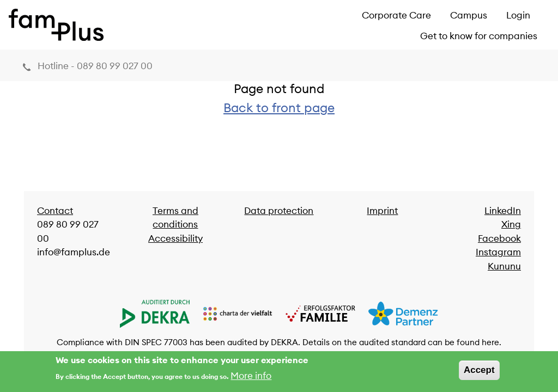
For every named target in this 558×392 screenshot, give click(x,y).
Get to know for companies (479, 36)
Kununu (504, 266)
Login (518, 15)
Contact (55, 211)
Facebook (499, 238)
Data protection (279, 211)
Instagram (498, 252)
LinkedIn (503, 211)
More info (251, 378)
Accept (479, 373)
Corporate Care (396, 15)
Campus (469, 15)
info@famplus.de (74, 252)
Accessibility (175, 238)
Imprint (382, 211)
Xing (511, 224)
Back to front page (279, 108)
